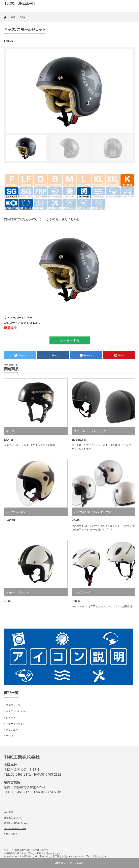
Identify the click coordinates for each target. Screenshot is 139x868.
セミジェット (13, 730)
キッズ (9, 30)
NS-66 (76, 520)
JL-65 (8, 601)
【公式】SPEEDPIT (75, 863)
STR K (76, 601)
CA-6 (8, 365)
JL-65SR (10, 520)
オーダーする (70, 340)
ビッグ (102, 431)
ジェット (11, 718)
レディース (105, 512)
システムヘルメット (17, 711)
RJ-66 (14, 365)
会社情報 (8, 812)
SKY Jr (9, 440)
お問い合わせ (11, 834)
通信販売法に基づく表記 (16, 823)
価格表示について (13, 818)
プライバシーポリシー (15, 828)
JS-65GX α (79, 440)
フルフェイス (13, 705)
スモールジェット (31, 30)
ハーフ (88, 592)
